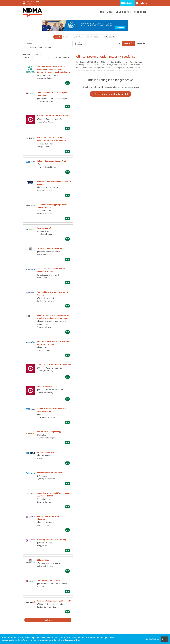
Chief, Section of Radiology (48, 580)
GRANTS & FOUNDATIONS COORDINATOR (54, 365)
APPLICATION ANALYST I (47, 386)
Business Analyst (44, 228)
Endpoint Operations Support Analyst (52, 161)
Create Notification (63, 57)
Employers (142, 3)
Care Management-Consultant (50, 248)
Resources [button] (140, 12)
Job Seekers (127, 3)
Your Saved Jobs (109, 37)
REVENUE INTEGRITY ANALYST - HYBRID (53, 116)
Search (58, 37)
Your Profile (123, 12)
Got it (164, 639)
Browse (66, 37)
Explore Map (77, 37)
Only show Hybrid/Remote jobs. (39, 47)
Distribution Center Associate (49, 473)
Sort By (27, 57)
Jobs (110, 12)
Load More (48, 620)
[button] (141, 43)
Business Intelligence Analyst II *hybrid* (54, 601)
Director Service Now (45, 452)
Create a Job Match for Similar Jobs (111, 94)
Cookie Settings (153, 639)
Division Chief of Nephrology (49, 432)
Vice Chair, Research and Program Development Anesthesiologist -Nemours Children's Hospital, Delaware (53, 69)
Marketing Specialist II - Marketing (51, 539)
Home (101, 12)
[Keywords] (48, 43)
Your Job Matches (93, 37)
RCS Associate (43, 560)
